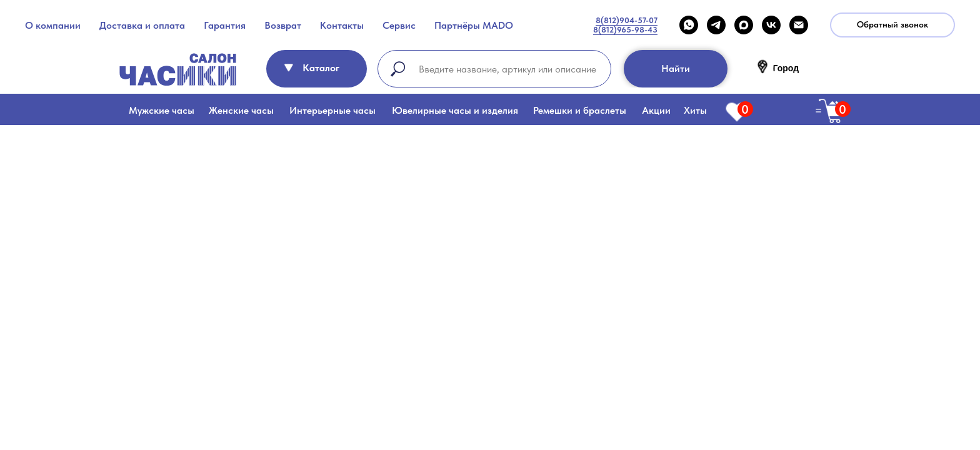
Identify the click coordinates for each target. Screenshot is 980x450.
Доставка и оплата (142, 25)
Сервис (399, 25)
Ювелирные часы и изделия (455, 110)
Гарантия (225, 25)
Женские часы (241, 110)
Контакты (342, 25)
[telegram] (716, 25)
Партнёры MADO (474, 25)
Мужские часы (162, 110)
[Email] (799, 25)
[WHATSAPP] (689, 25)
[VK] (771, 25)
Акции (656, 110)
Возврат (283, 25)
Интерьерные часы (332, 110)
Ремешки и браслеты (580, 110)
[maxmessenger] (744, 25)
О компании (53, 25)
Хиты (695, 110)
